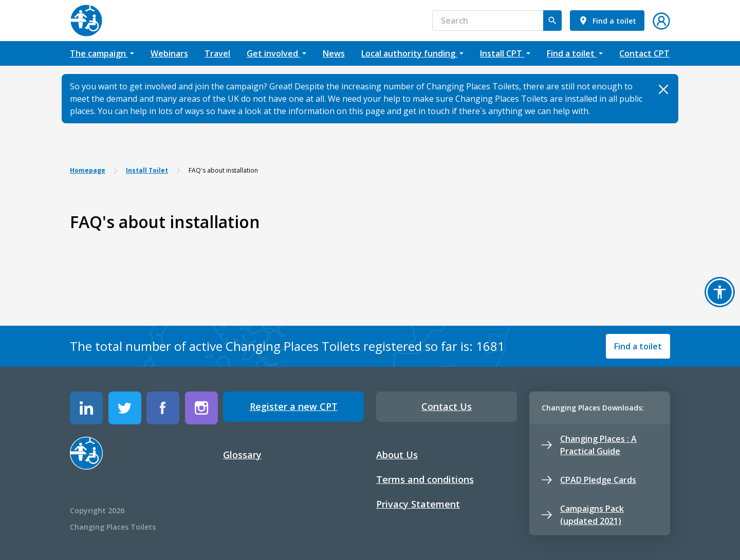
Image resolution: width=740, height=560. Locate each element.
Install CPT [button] (502, 53)
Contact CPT (644, 53)
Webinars (169, 53)
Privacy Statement (418, 504)
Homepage (88, 170)
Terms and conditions (425, 479)
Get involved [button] (273, 53)
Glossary (242, 455)
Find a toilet (638, 346)
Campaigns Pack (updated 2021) (583, 515)
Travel (217, 53)
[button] (661, 20)
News (334, 53)
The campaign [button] (99, 53)
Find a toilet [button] (572, 53)
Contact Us (447, 406)
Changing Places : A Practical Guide (589, 445)
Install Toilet (147, 170)
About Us (397, 455)
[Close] (663, 89)
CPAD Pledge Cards (589, 480)
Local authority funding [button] (409, 53)
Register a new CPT (294, 406)
